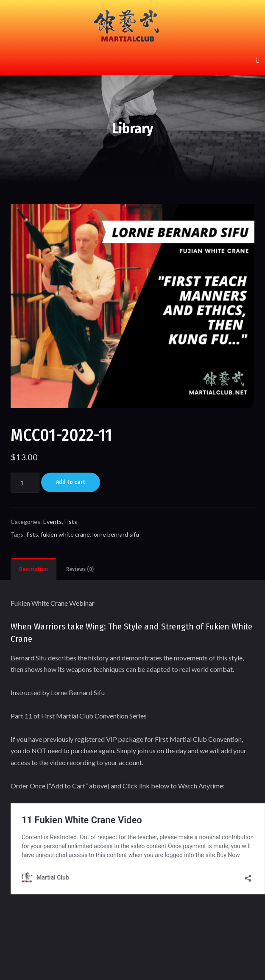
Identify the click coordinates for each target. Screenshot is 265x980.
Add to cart (71, 482)
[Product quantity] (25, 483)
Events (53, 522)
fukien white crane (65, 534)
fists (32, 534)
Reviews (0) (80, 569)
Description (33, 569)
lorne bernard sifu (116, 534)
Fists (71, 522)
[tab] (33, 569)
